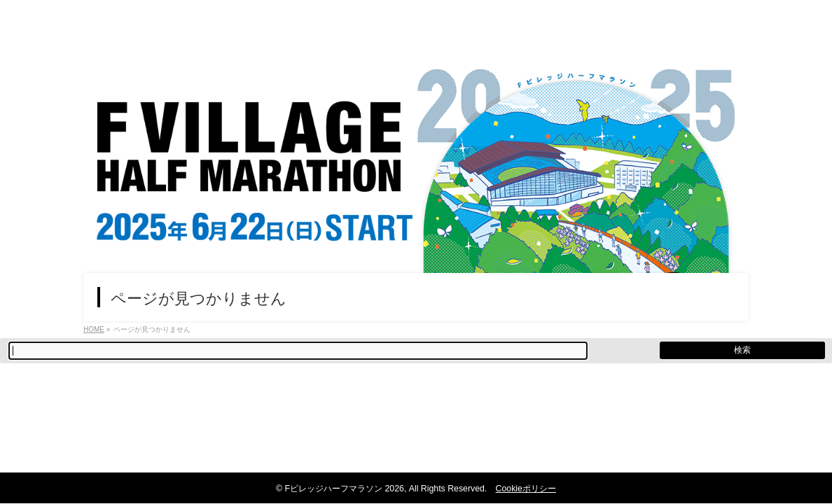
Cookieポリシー (526, 489)
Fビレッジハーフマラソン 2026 (345, 489)
